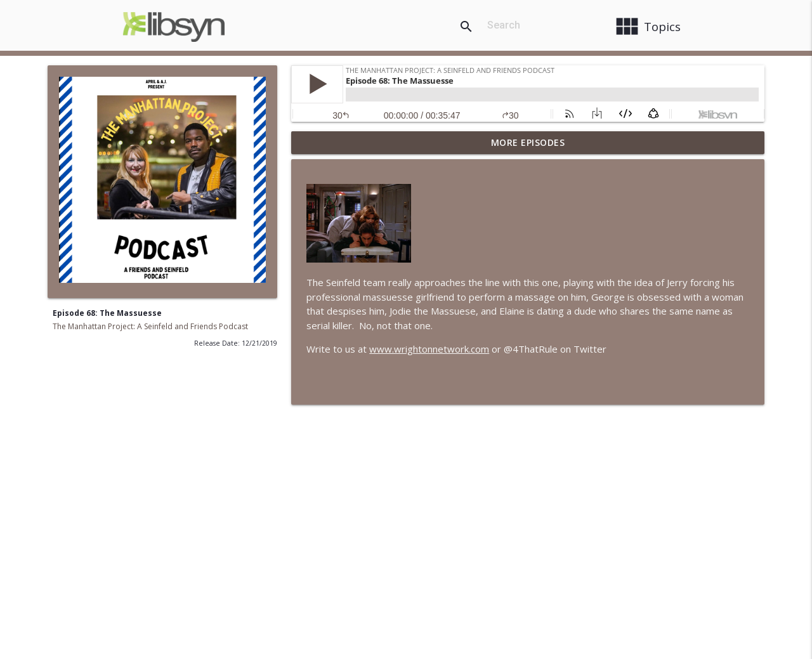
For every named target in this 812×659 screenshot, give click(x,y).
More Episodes (528, 142)
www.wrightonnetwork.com (429, 349)
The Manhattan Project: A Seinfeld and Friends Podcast (150, 326)
